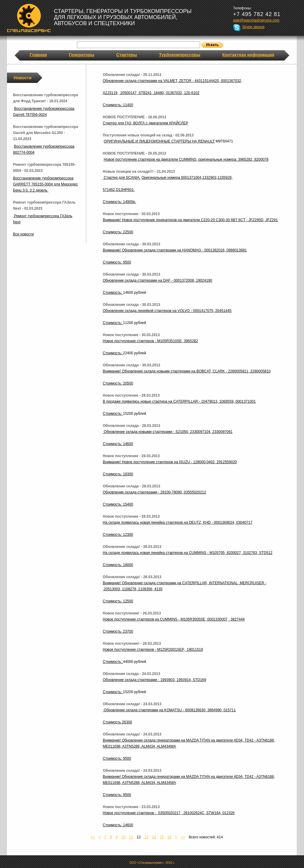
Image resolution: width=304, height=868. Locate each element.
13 (146, 837)
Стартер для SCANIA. (122, 178)
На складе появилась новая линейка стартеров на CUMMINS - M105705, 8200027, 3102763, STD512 (188, 553)
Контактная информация (248, 55)
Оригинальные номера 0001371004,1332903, (180, 178)
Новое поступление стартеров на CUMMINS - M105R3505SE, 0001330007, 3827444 (174, 619)
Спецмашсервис (29, 18)
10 (123, 837)
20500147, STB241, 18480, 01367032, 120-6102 (159, 93)
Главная (38, 55)
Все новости (23, 234)
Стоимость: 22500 (118, 232)
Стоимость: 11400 (118, 105)
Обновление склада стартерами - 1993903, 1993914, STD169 (154, 680)
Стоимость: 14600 (118, 444)
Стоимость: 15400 (118, 504)
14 (154, 837)
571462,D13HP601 (119, 190)
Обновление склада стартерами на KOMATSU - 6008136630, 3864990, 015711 (169, 710)
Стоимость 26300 (117, 722)
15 (162, 837)
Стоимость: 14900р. (119, 202)
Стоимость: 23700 (118, 631)
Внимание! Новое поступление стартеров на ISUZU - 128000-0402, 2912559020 (170, 462)
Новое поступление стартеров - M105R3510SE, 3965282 (150, 341)
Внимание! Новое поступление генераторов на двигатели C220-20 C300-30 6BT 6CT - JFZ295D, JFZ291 (190, 220)
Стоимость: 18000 (118, 565)
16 (169, 837)
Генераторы (82, 55)
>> (183, 837)
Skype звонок (253, 27)
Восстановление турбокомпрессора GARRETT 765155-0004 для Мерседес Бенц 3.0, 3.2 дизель (45, 184)
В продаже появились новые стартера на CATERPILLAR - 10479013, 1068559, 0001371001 (179, 401)
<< (93, 837)
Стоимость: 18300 (118, 474)
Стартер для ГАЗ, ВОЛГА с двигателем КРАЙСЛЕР (145, 123)
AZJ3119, (110, 93)
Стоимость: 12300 (118, 535)
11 (131, 837)
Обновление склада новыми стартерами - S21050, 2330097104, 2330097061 (168, 432)
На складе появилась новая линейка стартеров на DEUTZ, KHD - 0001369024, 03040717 (178, 522)
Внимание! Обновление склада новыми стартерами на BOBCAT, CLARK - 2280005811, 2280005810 (187, 371)
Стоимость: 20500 (118, 383)
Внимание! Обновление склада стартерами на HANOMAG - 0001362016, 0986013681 (175, 250)
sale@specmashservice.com (256, 20)
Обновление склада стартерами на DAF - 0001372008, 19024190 (157, 280)
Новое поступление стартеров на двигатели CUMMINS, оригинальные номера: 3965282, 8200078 (186, 159)
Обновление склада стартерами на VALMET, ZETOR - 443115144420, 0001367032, (172, 81)
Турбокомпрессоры (179, 55)
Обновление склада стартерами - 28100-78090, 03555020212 (154, 492)
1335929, (225, 178)
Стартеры (127, 55)
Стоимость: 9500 (117, 262)
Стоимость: (113, 293)
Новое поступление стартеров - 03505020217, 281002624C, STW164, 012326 (169, 813)
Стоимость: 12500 (118, 601)
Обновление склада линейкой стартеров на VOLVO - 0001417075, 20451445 (167, 311)
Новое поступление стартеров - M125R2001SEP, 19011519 (153, 650)
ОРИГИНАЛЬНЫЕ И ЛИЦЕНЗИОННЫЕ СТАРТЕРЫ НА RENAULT (159, 141)
